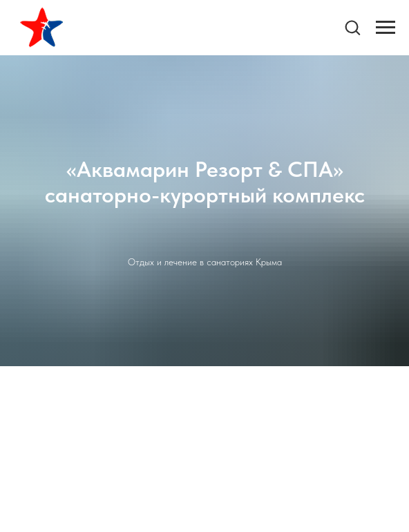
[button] (352, 27)
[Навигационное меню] (386, 28)
